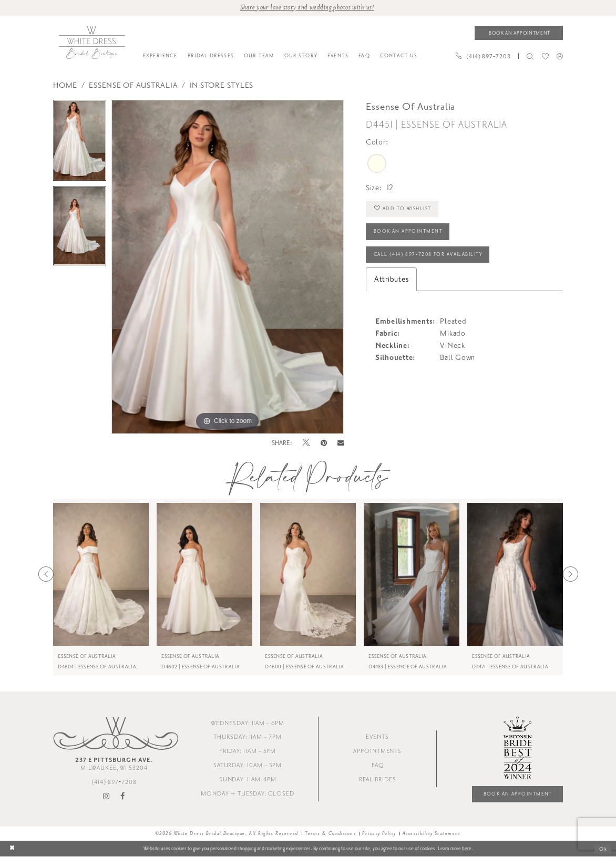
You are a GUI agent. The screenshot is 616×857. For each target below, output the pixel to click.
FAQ (378, 765)
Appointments (377, 751)
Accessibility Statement (432, 833)
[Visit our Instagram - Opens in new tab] (107, 797)
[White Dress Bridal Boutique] (91, 43)
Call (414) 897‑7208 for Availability (428, 254)
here (467, 849)
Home (65, 85)
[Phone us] (483, 56)
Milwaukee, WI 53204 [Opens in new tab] (114, 764)
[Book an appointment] (519, 33)
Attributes (392, 279)
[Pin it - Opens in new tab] (324, 443)
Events (377, 737)
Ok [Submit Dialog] (603, 849)
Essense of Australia (133, 85)
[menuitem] (160, 56)
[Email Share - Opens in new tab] (341, 443)
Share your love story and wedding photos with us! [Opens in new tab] (307, 7)
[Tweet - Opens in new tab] (306, 443)
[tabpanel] (80, 143)
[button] (559, 56)
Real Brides (378, 779)
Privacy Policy (379, 833)
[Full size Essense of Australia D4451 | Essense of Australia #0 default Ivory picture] (228, 267)
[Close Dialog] (12, 849)
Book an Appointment (408, 232)
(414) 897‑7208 (114, 782)
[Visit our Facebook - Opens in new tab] (123, 797)
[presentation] (101, 574)
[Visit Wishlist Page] (545, 56)
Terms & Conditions (330, 833)
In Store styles (222, 85)
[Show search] (530, 56)
